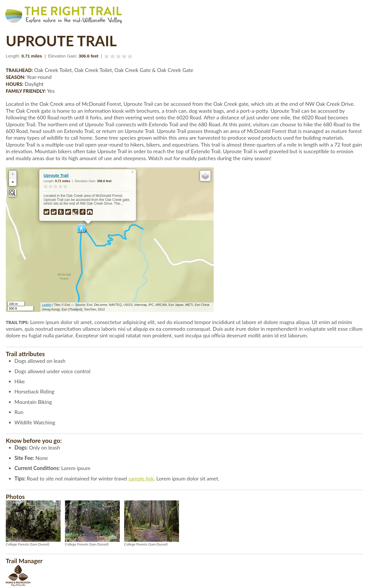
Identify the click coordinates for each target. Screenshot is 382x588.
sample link (141, 478)
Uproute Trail (56, 175)
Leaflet (47, 305)
